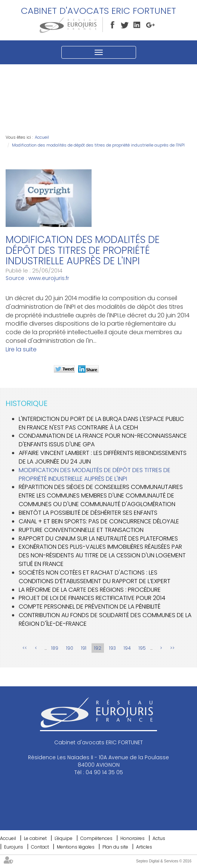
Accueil (42, 137)
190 (70, 648)
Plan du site (115, 847)
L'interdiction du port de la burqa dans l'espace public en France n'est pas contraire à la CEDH (101, 423)
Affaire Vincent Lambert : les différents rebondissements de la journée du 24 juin (103, 457)
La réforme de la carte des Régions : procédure (90, 590)
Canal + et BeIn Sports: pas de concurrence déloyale (99, 521)
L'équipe (64, 838)
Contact (40, 847)
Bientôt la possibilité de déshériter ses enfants (88, 513)
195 (142, 648)
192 (98, 648)
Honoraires (133, 838)
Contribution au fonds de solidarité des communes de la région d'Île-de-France (105, 619)
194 (127, 648)
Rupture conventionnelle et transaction (81, 530)
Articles (144, 847)
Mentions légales (76, 847)
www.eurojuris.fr (49, 278)
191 (84, 648)
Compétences (96, 838)
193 (113, 648)
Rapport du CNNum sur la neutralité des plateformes (98, 538)
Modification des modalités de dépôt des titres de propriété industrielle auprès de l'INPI (98, 145)
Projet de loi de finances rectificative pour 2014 (92, 598)
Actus (159, 838)
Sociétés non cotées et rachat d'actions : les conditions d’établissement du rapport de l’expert (95, 577)
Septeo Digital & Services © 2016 (164, 861)
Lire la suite (21, 349)
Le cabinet (35, 838)
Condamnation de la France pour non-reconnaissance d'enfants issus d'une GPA (103, 440)
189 (55, 648)
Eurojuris (14, 847)
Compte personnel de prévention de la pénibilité (90, 607)
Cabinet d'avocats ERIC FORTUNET (98, 11)
